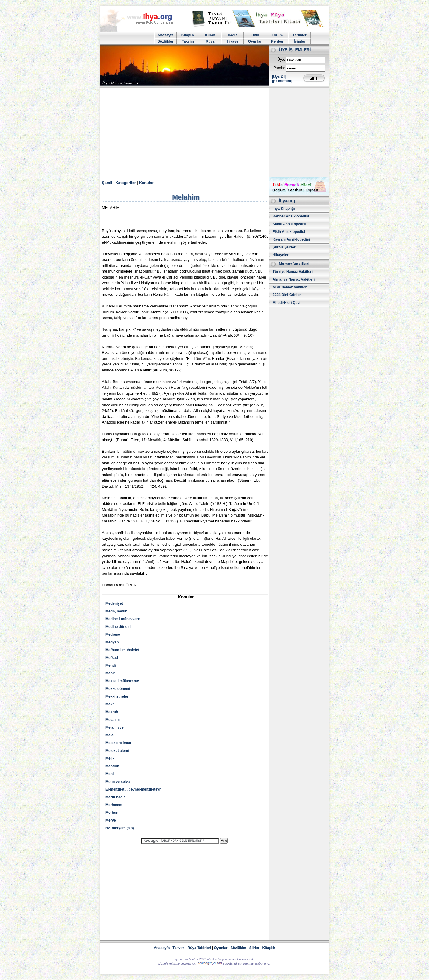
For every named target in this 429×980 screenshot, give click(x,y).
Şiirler (254, 948)
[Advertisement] (214, 132)
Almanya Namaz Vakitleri (294, 279)
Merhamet (114, 805)
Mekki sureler (117, 696)
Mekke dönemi (118, 689)
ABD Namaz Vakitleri (290, 287)
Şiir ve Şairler (284, 247)
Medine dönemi (118, 627)
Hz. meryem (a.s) (120, 828)
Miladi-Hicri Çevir (287, 303)
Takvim (188, 41)
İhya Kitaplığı (284, 209)
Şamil (107, 183)
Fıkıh (255, 35)
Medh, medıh (116, 611)
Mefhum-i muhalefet (122, 650)
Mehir (110, 673)
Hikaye (233, 41)
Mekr (110, 704)
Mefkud (112, 658)
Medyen (112, 642)
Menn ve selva (118, 782)
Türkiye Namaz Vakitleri (293, 272)
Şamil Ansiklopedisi (289, 224)
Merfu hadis (115, 797)
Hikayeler (280, 255)
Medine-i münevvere (123, 619)
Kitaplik (188, 35)
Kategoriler (126, 183)
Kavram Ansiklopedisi (291, 239)
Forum (277, 35)
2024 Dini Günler (287, 295)
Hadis (233, 35)
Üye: (281, 60)
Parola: (279, 68)
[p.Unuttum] (282, 81)
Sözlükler (165, 41)
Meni (109, 774)
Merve (111, 820)
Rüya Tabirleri (199, 948)
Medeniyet (114, 603)
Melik (110, 758)
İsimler (300, 41)
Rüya (210, 41)
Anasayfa (165, 35)
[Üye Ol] (279, 77)
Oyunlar (255, 41)
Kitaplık (269, 948)
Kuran (210, 35)
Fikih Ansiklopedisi (289, 232)
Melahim (113, 720)
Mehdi (111, 665)
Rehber (277, 41)
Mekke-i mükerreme (122, 681)
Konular (146, 183)
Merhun (112, 813)
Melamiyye (115, 727)
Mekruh (112, 712)
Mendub (112, 766)
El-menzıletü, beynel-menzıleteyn (133, 789)
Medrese (113, 634)
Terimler (299, 35)
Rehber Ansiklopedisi (291, 216)
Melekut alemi (117, 751)
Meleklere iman (118, 743)
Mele (109, 735)
